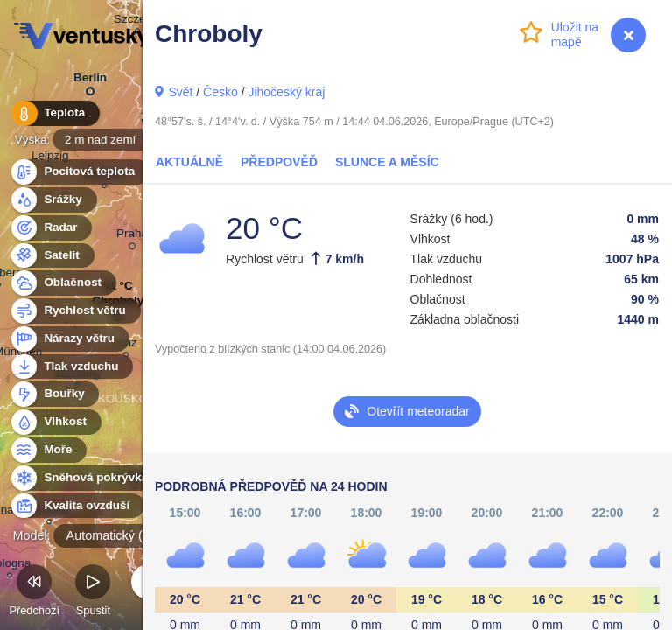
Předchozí (34, 593)
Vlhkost (55, 422)
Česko (220, 92)
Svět (180, 92)
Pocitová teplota (79, 172)
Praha (132, 236)
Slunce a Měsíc (387, 162)
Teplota (54, 113)
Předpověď (279, 162)
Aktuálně (189, 162)
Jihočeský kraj (286, 92)
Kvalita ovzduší (77, 506)
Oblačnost (63, 283)
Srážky (53, 200)
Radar (51, 228)
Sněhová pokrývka (86, 478)
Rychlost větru (75, 311)
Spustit (93, 593)
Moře (48, 450)
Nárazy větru (69, 339)
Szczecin (137, 21)
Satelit (52, 256)
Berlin (90, 81)
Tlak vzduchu (71, 367)
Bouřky (54, 394)
